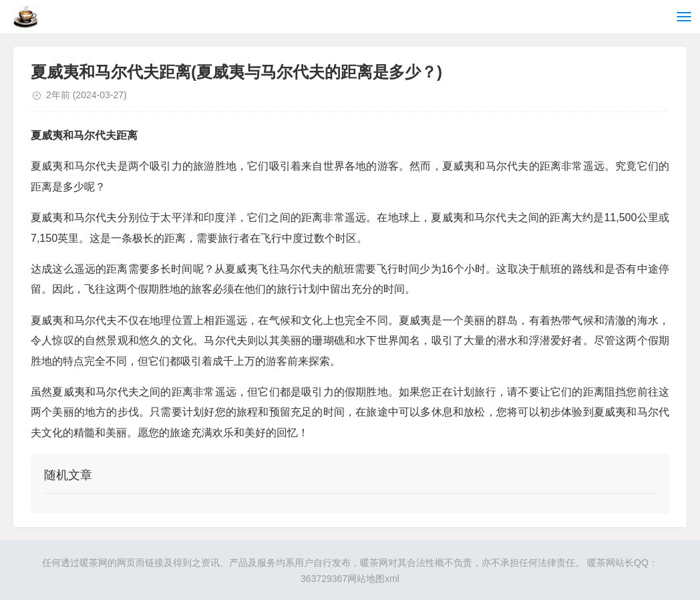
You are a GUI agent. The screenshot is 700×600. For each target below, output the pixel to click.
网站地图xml (373, 579)
